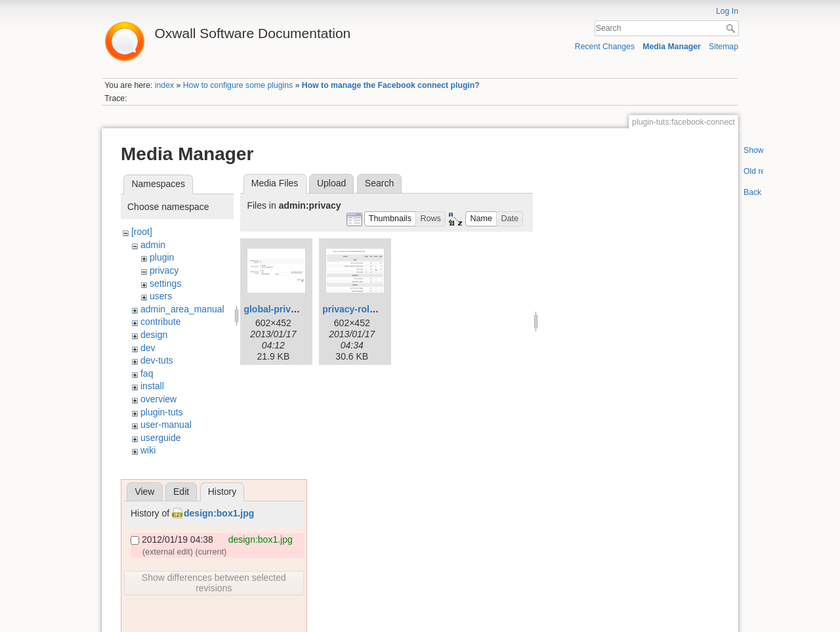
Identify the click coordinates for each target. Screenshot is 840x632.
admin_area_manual (182, 309)
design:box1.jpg (219, 513)
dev (148, 348)
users (161, 296)
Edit (181, 492)
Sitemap (724, 47)
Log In (727, 11)
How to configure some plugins (238, 85)
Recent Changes (605, 47)
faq (147, 373)
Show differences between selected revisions (214, 583)
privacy (164, 270)
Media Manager (672, 47)
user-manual (166, 425)
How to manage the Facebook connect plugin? (391, 85)
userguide (161, 438)
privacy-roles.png (361, 309)
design (154, 335)
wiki (148, 450)
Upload (331, 183)
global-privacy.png (284, 309)
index (164, 85)
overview (158, 399)
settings (165, 284)
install (152, 386)
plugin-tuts (162, 412)
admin (153, 245)
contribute (160, 322)
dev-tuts (157, 360)
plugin (162, 257)
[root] (142, 232)
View (144, 492)
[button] (390, 219)
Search (732, 28)
